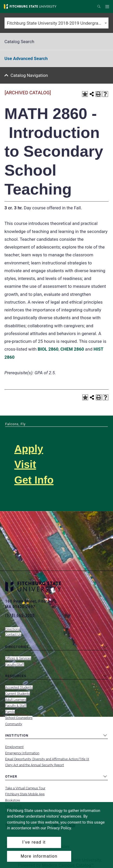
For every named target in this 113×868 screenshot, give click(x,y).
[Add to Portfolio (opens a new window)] (85, 94)
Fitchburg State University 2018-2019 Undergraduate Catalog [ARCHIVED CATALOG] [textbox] (58, 23)
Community (14, 724)
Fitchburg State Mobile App (25, 794)
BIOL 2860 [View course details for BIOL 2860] (48, 349)
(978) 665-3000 (20, 615)
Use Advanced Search (26, 58)
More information (39, 856)
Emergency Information (22, 753)
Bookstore (13, 800)
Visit (25, 464)
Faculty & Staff (16, 706)
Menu (108, 7)
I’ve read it (34, 842)
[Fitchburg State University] (30, 6)
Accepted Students (19, 687)
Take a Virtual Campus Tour (25, 788)
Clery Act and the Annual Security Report (35, 765)
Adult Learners (16, 700)
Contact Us (13, 634)
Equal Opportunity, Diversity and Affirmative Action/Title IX (47, 759)
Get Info (34, 480)
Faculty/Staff (15, 665)
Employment (14, 747)
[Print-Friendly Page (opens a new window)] (98, 94)
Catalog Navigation (29, 75)
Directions (12, 629)
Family (10, 712)
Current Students (18, 694)
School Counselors (19, 718)
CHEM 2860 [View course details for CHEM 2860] (72, 349)
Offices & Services (18, 658)
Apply (29, 449)
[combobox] (56, 23)
